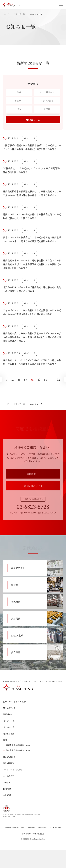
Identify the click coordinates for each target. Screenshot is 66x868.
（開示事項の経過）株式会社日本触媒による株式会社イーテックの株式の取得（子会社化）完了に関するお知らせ (32, 147)
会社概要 (7, 795)
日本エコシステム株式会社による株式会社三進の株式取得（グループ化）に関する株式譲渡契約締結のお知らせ (32, 239)
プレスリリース (47, 92)
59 (39, 380)
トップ (6, 14)
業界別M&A (8, 714)
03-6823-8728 (33, 506)
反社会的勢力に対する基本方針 (49, 828)
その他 (47, 109)
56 (19, 380)
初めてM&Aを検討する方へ (15, 702)
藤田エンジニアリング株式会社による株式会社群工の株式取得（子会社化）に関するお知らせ (32, 216)
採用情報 (7, 789)
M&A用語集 (8, 763)
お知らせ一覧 (19, 14)
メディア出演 (47, 101)
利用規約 (31, 828)
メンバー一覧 (9, 727)
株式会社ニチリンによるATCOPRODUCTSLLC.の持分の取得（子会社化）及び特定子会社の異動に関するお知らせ (32, 362)
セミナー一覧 (9, 721)
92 (58, 380)
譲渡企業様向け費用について (17, 745)
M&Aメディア (9, 708)
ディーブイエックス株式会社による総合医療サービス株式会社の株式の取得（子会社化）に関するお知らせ (32, 312)
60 (46, 380)
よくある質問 (9, 776)
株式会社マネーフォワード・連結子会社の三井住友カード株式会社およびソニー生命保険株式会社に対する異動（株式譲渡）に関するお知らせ (32, 264)
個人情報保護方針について (15, 828)
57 (26, 380)
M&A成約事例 (9, 757)
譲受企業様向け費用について (17, 750)
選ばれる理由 (9, 734)
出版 (19, 109)
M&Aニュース (33, 120)
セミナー (19, 101)
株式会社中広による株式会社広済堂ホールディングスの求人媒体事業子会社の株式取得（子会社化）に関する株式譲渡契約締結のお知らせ (32, 337)
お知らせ (7, 782)
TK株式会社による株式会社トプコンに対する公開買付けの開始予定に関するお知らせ (32, 170)
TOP (19, 92)
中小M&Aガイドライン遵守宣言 (33, 834)
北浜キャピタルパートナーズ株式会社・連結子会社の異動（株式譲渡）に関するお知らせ (32, 289)
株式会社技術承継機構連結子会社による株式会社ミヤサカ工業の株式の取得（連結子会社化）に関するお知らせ (32, 193)
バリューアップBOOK (13, 770)
